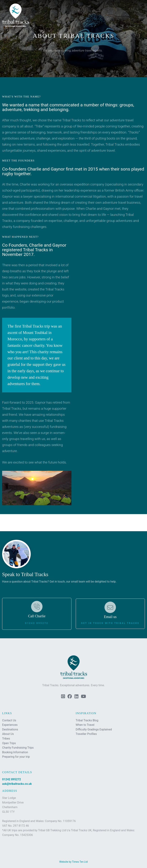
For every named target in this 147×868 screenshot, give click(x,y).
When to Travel (85, 725)
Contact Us (9, 720)
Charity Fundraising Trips (18, 748)
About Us (8, 734)
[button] (141, 9)
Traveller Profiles (86, 734)
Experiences (10, 725)
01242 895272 (37, 623)
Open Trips (9, 743)
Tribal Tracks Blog (87, 720)
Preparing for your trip (16, 757)
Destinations (10, 729)
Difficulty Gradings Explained (94, 729)
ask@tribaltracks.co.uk (17, 784)
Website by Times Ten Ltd (73, 862)
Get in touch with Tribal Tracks (110, 623)
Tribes (6, 739)
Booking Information (15, 752)
